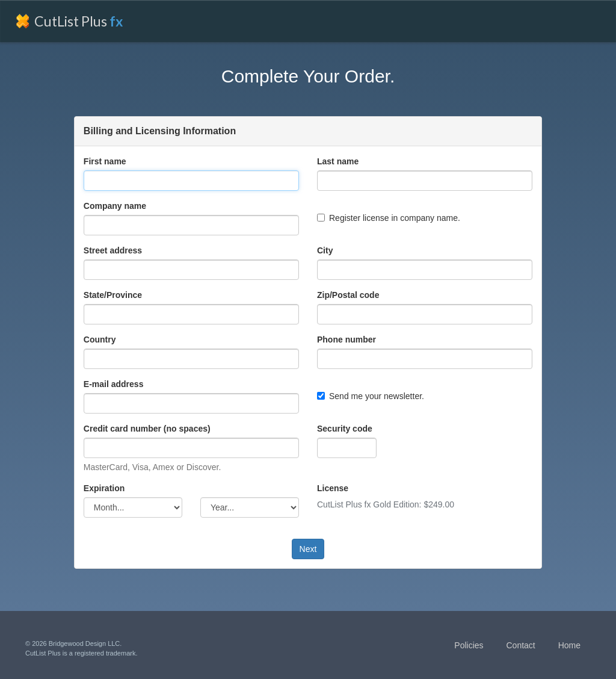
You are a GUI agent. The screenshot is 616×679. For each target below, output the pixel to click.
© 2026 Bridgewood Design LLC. (73, 643)
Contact (520, 645)
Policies (469, 645)
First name (105, 161)
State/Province (113, 295)
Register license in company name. (389, 218)
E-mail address (114, 384)
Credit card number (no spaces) (147, 429)
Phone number (346, 339)
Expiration (104, 488)
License (333, 488)
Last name (338, 161)
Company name (115, 206)
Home (569, 645)
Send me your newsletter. (371, 396)
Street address (113, 250)
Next (308, 549)
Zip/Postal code (348, 295)
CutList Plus (79, 21)
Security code (345, 429)
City (325, 250)
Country (100, 339)
